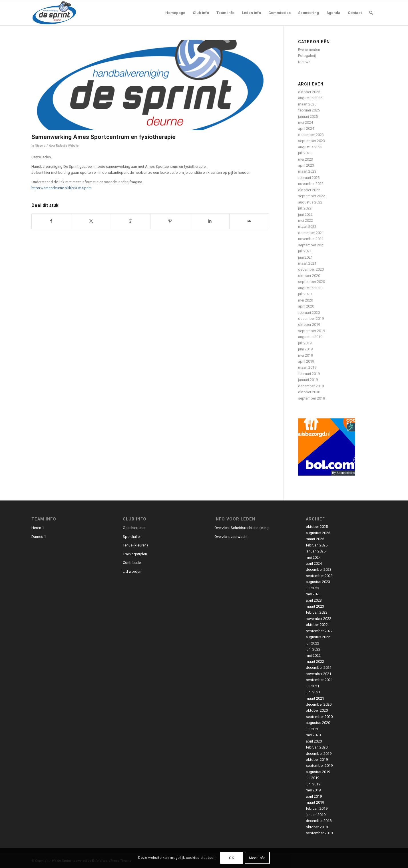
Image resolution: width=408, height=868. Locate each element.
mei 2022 (306, 221)
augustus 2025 (310, 98)
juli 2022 (305, 208)
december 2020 (311, 269)
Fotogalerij (307, 56)
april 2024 (306, 128)
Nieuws (40, 146)
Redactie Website (67, 146)
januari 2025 (308, 116)
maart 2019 (307, 367)
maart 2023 (307, 171)
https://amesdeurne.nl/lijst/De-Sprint (62, 188)
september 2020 (311, 282)
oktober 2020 (309, 276)
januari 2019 (308, 380)
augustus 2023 (310, 147)
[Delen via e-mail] (249, 221)
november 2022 (311, 184)
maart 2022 (307, 227)
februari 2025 (309, 110)
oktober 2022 (309, 190)
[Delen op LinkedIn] (210, 221)
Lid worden (132, 571)
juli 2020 (305, 294)
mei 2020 (306, 300)
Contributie (132, 563)
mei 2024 (306, 122)
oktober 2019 (309, 325)
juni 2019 (305, 349)
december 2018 (311, 386)
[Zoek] (371, 13)
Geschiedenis (134, 528)
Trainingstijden (135, 554)
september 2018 (311, 398)
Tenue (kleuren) (135, 545)
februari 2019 (309, 374)
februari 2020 (309, 313)
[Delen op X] (91, 221)
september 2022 (311, 196)
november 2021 (311, 239)
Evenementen (309, 50)
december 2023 (311, 135)
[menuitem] (175, 13)
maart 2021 (307, 263)
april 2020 (306, 306)
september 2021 (311, 245)
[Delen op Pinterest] (170, 221)
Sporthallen (132, 537)
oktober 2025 (309, 92)
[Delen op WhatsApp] (131, 221)
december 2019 (311, 319)
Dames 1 (39, 537)
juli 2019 (305, 343)
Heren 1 (38, 528)
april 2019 (306, 361)
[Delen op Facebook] (52, 221)
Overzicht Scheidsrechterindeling (242, 528)
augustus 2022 (310, 202)
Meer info (257, 858)
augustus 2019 (310, 337)
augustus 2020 (310, 288)
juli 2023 (305, 153)
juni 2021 (305, 257)
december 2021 (311, 233)
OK (231, 858)
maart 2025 (307, 104)
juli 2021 (305, 251)
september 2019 (311, 331)
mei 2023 (306, 159)
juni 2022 (305, 214)
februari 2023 (309, 178)
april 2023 (306, 165)
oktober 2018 (309, 392)
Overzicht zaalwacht (231, 537)
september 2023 (311, 141)
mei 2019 (306, 355)
